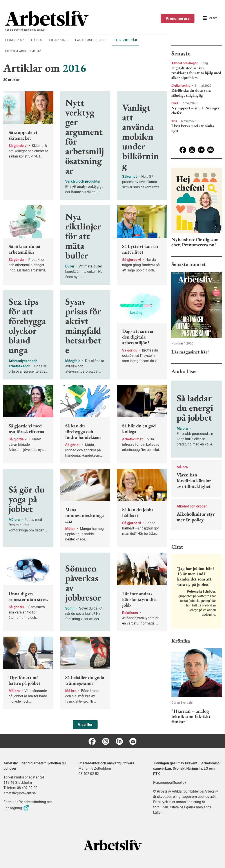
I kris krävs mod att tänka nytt (193, 128)
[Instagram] (192, 150)
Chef (175, 103)
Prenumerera (178, 18)
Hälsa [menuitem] (36, 40)
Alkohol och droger (185, 63)
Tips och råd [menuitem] (126, 40)
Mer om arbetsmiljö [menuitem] (24, 51)
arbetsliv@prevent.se (20, 793)
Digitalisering (181, 86)
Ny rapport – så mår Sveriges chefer (195, 110)
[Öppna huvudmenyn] (210, 18)
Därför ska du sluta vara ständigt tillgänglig (191, 93)
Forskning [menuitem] (58, 40)
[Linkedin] (201, 150)
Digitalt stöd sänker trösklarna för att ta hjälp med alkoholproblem (196, 73)
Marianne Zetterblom (95, 768)
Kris (174, 121)
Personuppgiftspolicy (170, 783)
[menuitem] (86, 18)
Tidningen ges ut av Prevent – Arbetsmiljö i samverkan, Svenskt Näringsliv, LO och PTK (187, 768)
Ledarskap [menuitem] (15, 40)
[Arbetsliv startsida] (113, 845)
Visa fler (85, 724)
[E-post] (210, 150)
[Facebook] (183, 150)
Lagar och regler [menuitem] (91, 40)
